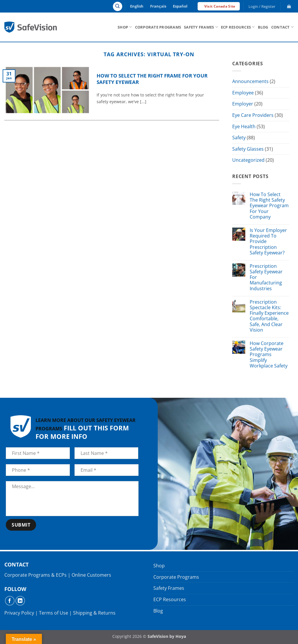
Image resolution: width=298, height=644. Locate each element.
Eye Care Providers (253, 115)
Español (180, 6)
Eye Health (244, 126)
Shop (125, 27)
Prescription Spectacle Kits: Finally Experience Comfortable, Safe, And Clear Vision (269, 316)
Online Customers (91, 575)
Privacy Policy (19, 613)
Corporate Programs (158, 27)
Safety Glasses (248, 149)
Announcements (250, 81)
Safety (239, 138)
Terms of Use (54, 613)
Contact (282, 27)
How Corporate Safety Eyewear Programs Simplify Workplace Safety (269, 355)
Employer (243, 104)
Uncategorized (248, 160)
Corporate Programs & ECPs (36, 575)
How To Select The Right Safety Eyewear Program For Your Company (269, 206)
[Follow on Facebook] (10, 601)
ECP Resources (238, 27)
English (137, 6)
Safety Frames (201, 27)
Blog (263, 27)
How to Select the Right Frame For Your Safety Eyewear (152, 79)
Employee (243, 93)
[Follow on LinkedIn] (20, 601)
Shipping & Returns (94, 613)
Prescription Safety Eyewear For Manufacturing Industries (266, 277)
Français (158, 6)
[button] (262, 6)
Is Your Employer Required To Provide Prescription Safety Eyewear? (268, 242)
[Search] (118, 6)
